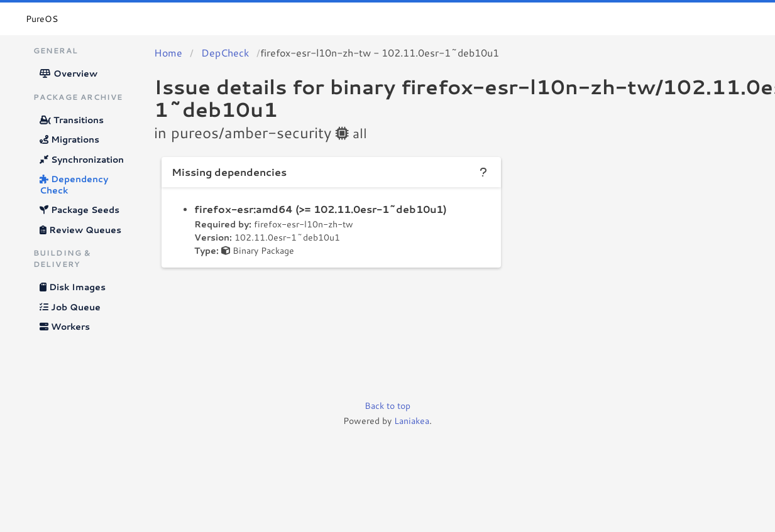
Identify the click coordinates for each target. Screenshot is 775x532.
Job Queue (70, 307)
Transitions (72, 120)
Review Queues (80, 230)
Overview (69, 73)
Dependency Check (74, 185)
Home (168, 52)
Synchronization (82, 160)
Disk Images (73, 287)
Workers (65, 327)
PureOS (42, 19)
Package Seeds (80, 210)
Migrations (69, 139)
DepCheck (225, 52)
